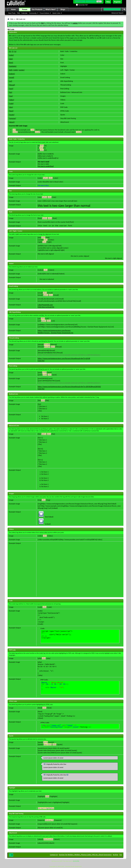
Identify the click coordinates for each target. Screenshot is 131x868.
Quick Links (56, 13)
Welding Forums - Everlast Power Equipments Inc (56, 333)
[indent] (12, 74)
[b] (10, 51)
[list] (11, 92)
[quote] (12, 115)
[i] (13, 51)
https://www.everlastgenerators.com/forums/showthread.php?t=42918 (64, 358)
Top (121, 855)
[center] (22, 70)
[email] (12, 77)
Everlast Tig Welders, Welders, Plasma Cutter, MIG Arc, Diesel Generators (85, 855)
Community (33, 13)
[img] (11, 96)
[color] (11, 55)
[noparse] (12, 118)
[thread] (12, 85)
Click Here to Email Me (46, 307)
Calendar (24, 13)
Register (117, 2)
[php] (11, 107)
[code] (11, 103)
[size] (11, 59)
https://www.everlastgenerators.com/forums (54, 330)
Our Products (37, 10)
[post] (11, 89)
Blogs (63, 10)
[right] (16, 70)
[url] (10, 81)
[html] (11, 111)
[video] (12, 100)
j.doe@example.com (45, 305)
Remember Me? (82, 5)
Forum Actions (45, 13)
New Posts (12, 13)
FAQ (18, 13)
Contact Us (54, 855)
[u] (15, 51)
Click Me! (41, 361)
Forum (25, 10)
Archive (115, 855)
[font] (11, 63)
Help (108, 2)
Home (13, 10)
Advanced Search (117, 13)
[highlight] (13, 66)
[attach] (12, 122)
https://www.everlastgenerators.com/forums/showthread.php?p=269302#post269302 (69, 387)
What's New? (51, 10)
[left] (11, 70)
